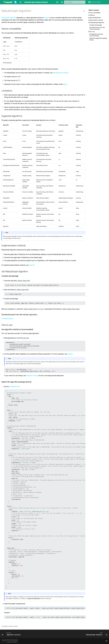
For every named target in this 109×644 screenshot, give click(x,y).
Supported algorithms (95, 18)
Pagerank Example (32, 376)
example (70, 354)
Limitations (92, 15)
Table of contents (94, 10)
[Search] (75, 2)
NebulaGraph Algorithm (9, 18)
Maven (65, 84)
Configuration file (15, 387)
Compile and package (96, 25)
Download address (7, 319)
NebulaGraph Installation (61, 73)
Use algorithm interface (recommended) (96, 35)
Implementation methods (96, 20)
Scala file (32, 265)
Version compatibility (94, 13)
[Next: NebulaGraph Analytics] (96, 634)
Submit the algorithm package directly (98, 39)
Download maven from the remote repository (97, 28)
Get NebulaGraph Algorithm (96, 23)
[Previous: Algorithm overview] (12, 634)
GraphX (46, 18)
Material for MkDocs (13, 642)
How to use (92, 32)
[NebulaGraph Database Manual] (9, 2)
